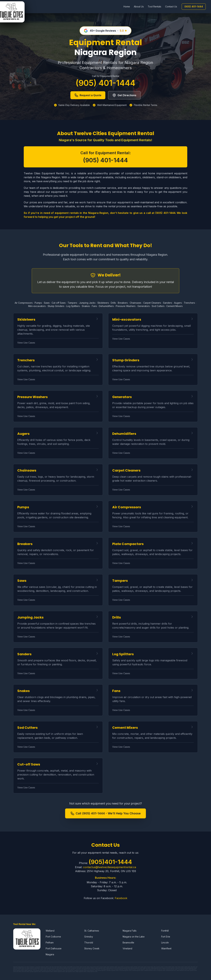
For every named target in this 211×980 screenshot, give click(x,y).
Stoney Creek (92, 948)
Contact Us (171, 7)
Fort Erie (166, 937)
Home (127, 7)
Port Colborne (53, 937)
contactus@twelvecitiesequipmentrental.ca (110, 867)
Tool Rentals (154, 7)
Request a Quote (88, 95)
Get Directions (124, 95)
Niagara (50, 954)
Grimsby (89, 937)
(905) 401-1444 (194, 7)
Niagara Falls (130, 931)
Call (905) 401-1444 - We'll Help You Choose (105, 813)
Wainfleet (166, 948)
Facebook (121, 898)
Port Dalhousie (54, 948)
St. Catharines (92, 931)
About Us (139, 7)
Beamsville (128, 943)
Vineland (127, 948)
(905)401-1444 (110, 862)
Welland (50, 931)
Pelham (50, 943)
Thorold (89, 943)
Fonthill (165, 931)
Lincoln (165, 943)
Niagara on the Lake (134, 937)
